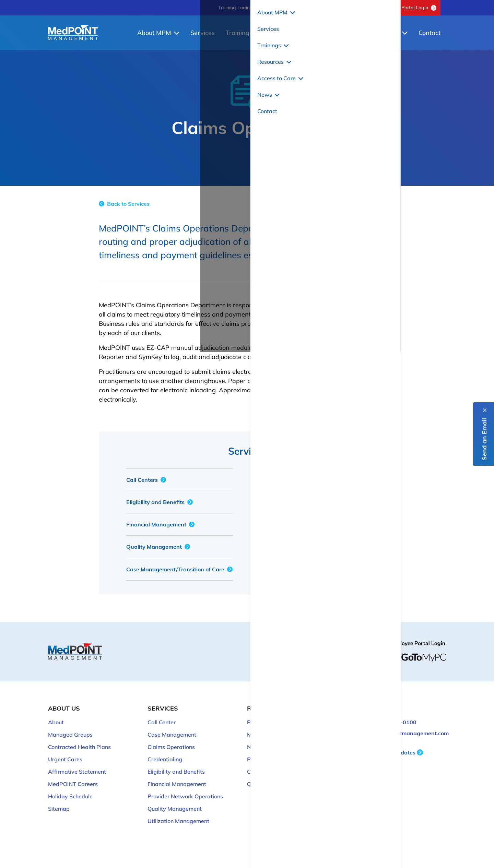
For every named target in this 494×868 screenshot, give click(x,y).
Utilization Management (296, 547)
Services (203, 33)
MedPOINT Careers (73, 777)
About (56, 715)
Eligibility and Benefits (160, 502)
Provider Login (266, 752)
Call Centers (146, 480)
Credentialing (283, 480)
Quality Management (158, 547)
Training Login (234, 8)
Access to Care (346, 33)
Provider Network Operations (303, 502)
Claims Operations (171, 740)
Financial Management (160, 524)
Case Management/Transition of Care (179, 569)
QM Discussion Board (339, 8)
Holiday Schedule (70, 789)
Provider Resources (272, 715)
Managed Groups (70, 727)
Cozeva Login (264, 764)
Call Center (162, 715)
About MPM (158, 33)
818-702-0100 (280, 8)
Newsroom (261, 740)
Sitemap (59, 801)
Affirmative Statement (77, 764)
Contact (430, 33)
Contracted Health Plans (79, 740)
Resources (291, 33)
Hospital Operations (291, 524)
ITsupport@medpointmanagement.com (398, 726)
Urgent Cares (65, 752)
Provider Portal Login (409, 8)
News (395, 33)
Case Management (172, 727)
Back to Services (124, 204)
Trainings (243, 33)
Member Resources (272, 727)
